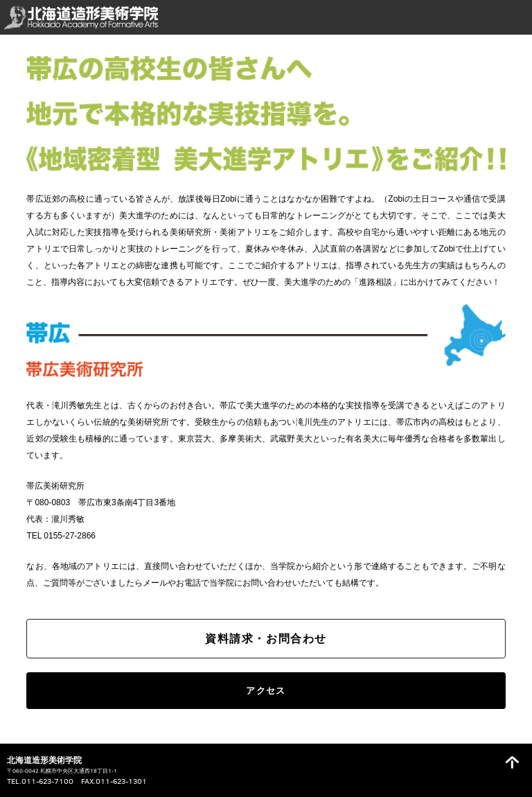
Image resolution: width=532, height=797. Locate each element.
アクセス (266, 691)
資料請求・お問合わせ (266, 638)
